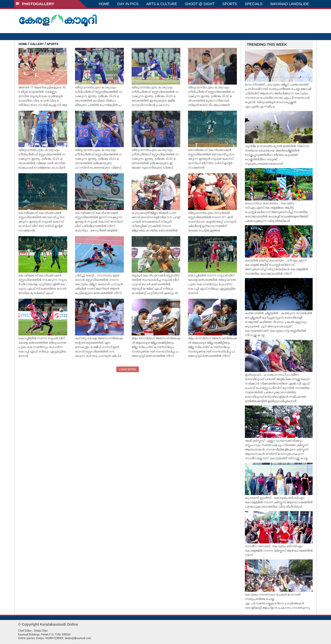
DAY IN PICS (128, 4)
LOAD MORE (127, 369)
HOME (104, 4)
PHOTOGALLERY (35, 4)
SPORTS (230, 4)
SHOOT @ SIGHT (200, 4)
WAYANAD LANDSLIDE (290, 4)
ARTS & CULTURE (162, 4)
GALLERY (37, 44)
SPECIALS (254, 4)
